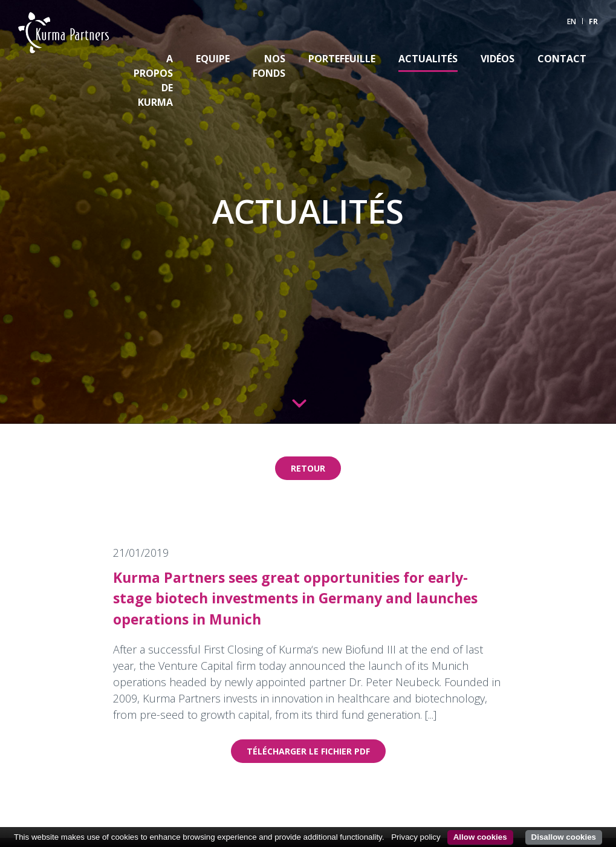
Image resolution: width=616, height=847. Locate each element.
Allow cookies (480, 837)
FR (593, 21)
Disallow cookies (564, 837)
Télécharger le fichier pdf (308, 751)
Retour (308, 468)
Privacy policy (416, 837)
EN (572, 21)
